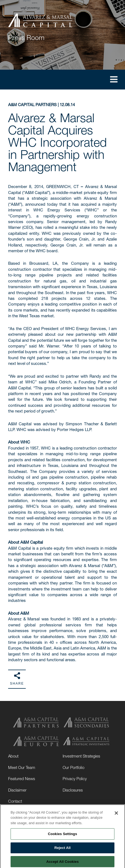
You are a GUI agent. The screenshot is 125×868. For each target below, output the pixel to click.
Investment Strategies (81, 756)
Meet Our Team (22, 767)
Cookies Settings (63, 835)
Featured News (22, 778)
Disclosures (73, 790)
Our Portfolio (73, 767)
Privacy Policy (75, 778)
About (13, 756)
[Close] (116, 814)
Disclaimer (17, 790)
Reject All (62, 849)
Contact (15, 801)
